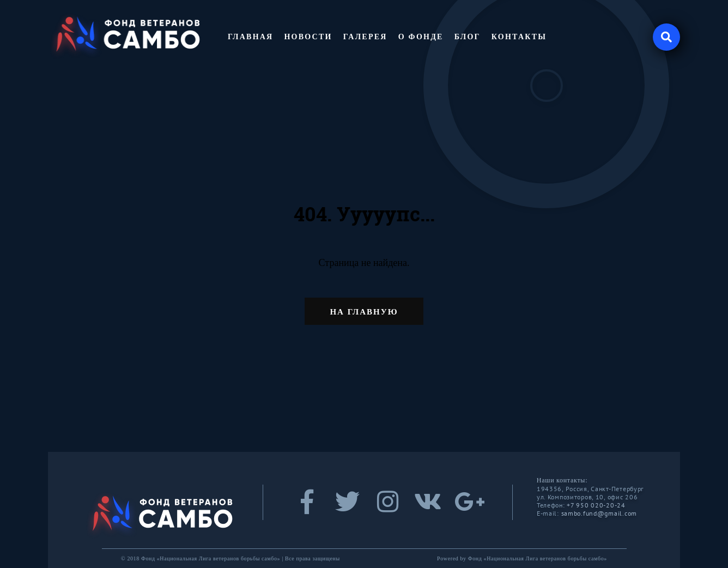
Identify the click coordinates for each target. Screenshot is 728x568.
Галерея (365, 37)
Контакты (519, 37)
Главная (250, 37)
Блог (468, 37)
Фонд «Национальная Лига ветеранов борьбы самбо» (538, 558)
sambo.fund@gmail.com (599, 513)
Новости (308, 37)
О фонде (421, 37)
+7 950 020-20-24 (596, 505)
